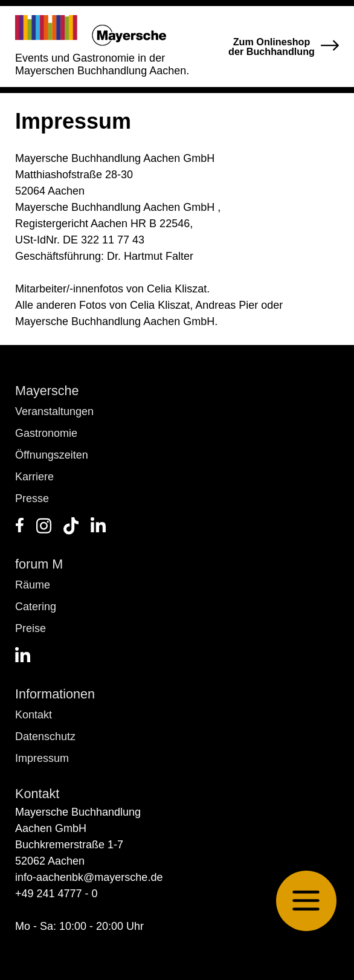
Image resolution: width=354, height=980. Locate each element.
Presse (32, 498)
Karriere (34, 477)
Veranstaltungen (54, 411)
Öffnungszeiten (52, 455)
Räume (33, 585)
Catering (36, 607)
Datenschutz (45, 737)
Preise (31, 628)
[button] (306, 901)
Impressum (42, 758)
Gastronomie (46, 433)
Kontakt (34, 715)
